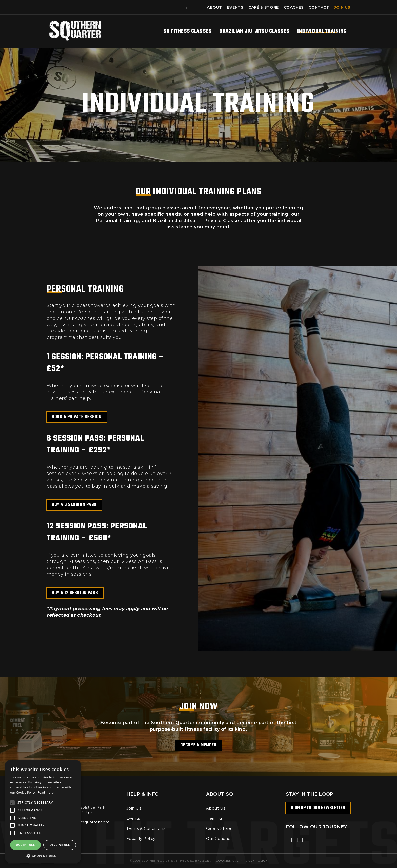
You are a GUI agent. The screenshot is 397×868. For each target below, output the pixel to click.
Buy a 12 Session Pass (75, 593)
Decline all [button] (60, 845)
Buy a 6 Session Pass (74, 505)
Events (235, 7)
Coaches (294, 7)
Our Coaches (219, 839)
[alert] (43, 812)
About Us (216, 808)
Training (214, 818)
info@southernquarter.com (82, 822)
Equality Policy (141, 839)
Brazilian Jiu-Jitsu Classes (254, 31)
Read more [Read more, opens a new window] (46, 792)
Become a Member (198, 745)
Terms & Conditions (146, 828)
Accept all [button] (26, 845)
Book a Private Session (77, 417)
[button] (43, 855)
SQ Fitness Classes (187, 31)
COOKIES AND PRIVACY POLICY (241, 861)
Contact (319, 7)
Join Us (342, 7)
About (214, 7)
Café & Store (263, 7)
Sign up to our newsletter (318, 808)
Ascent (207, 861)
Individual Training (322, 31)
